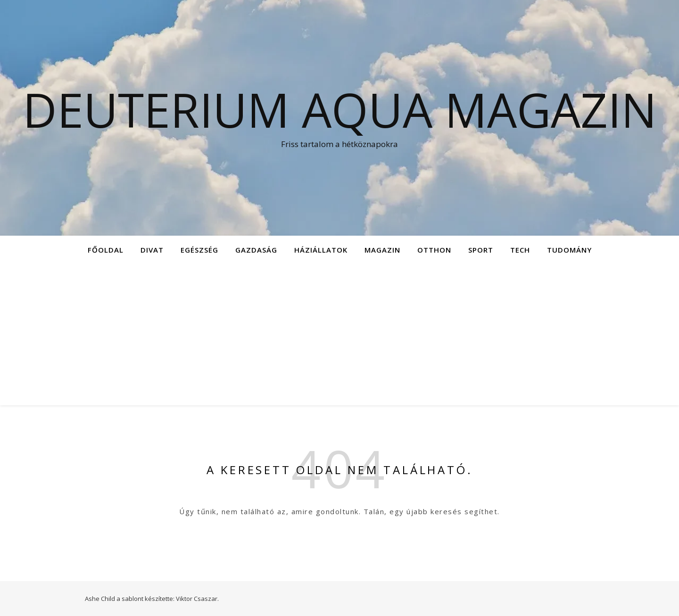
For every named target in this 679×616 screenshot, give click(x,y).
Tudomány (569, 250)
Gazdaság (256, 250)
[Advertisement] (339, 335)
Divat (152, 250)
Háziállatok (321, 250)
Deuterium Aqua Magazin (340, 109)
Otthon (434, 250)
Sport (481, 250)
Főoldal (106, 250)
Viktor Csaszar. (197, 599)
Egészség (199, 250)
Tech (520, 250)
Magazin (382, 250)
